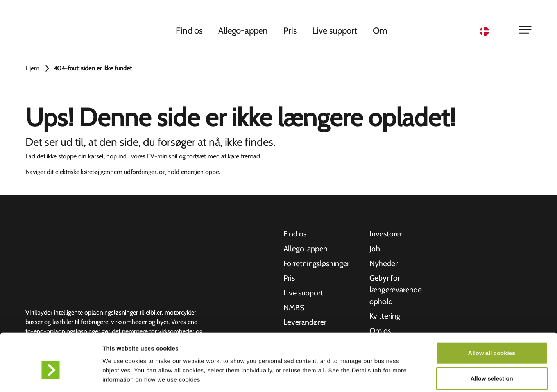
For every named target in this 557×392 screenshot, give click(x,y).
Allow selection (492, 341)
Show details (410, 377)
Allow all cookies (492, 315)
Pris (290, 31)
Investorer (386, 234)
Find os (190, 31)
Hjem (32, 68)
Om (381, 31)
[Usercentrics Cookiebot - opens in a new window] (51, 377)
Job (375, 249)
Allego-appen (243, 31)
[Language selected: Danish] (495, 31)
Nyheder (383, 264)
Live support (335, 31)
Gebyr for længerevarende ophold (396, 290)
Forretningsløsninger (316, 264)
